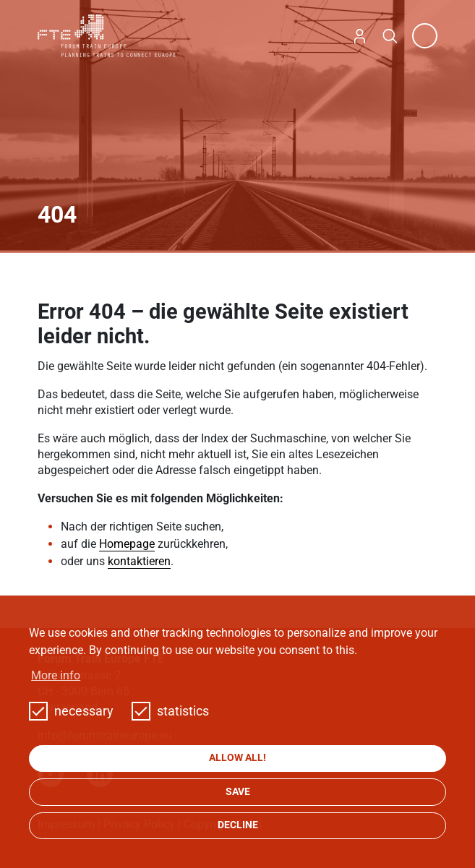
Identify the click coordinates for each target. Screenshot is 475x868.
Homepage (127, 544)
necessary (71, 711)
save (238, 792)
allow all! (237, 758)
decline (238, 825)
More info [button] (56, 675)
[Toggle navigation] (425, 36)
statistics (170, 711)
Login (359, 36)
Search (390, 36)
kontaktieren (139, 561)
